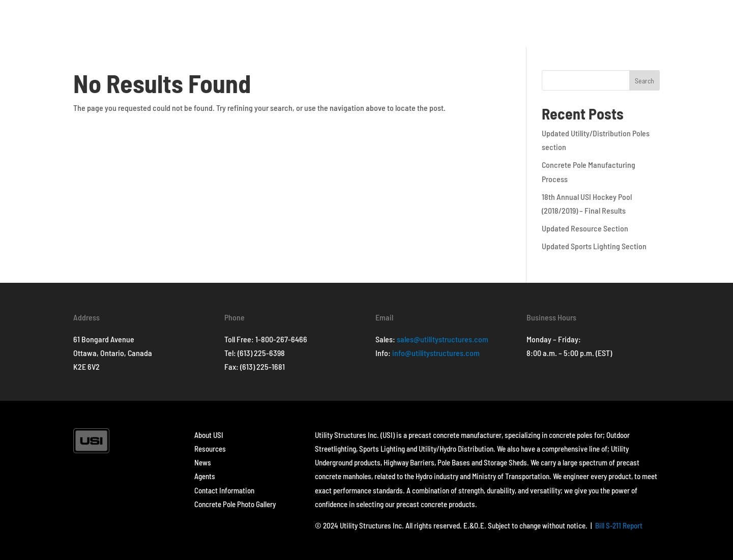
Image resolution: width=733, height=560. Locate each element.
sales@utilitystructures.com (443, 339)
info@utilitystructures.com (436, 353)
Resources (210, 449)
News (203, 462)
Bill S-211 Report (619, 525)
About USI (209, 435)
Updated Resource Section (585, 228)
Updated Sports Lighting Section (594, 246)
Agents (205, 476)
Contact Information (224, 490)
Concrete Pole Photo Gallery (235, 504)
